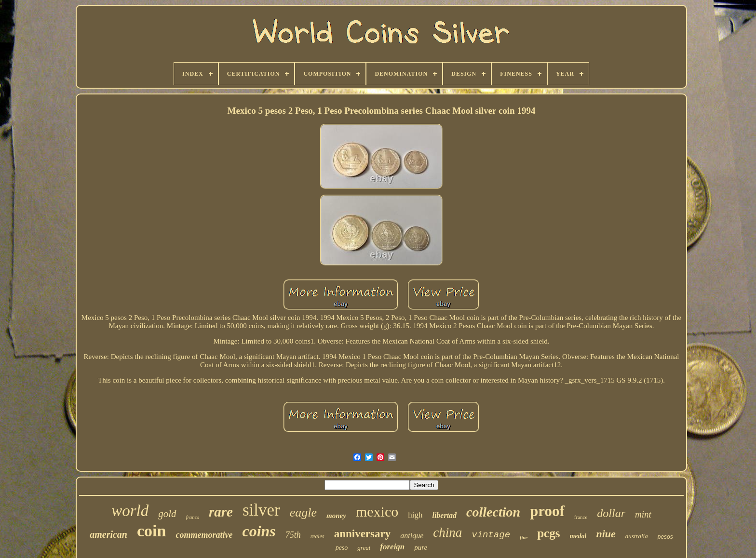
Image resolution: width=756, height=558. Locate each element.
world (130, 511)
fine (524, 538)
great (364, 548)
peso (342, 548)
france (581, 517)
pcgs (548, 533)
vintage (491, 535)
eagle (303, 512)
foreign (392, 547)
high (415, 515)
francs (193, 517)
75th (293, 535)
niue (606, 534)
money (336, 516)
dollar (611, 513)
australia (637, 536)
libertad (444, 515)
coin (151, 531)
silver (261, 510)
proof (547, 511)
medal (578, 536)
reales (317, 536)
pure (421, 547)
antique (412, 536)
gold (167, 514)
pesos (665, 537)
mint (643, 514)
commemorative (204, 535)
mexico (377, 511)
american (108, 534)
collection (493, 512)
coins (259, 531)
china (447, 532)
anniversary (363, 534)
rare (221, 512)
